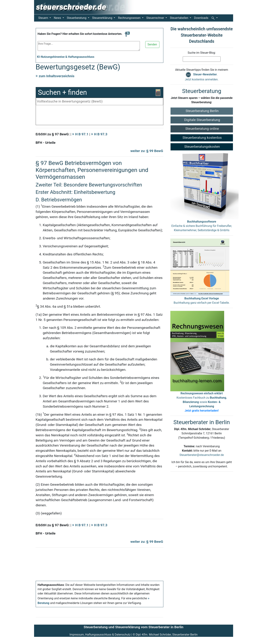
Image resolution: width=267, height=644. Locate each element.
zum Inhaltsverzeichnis (57, 76)
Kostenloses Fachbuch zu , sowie (202, 402)
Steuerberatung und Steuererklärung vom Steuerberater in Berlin (133, 627)
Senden (152, 44)
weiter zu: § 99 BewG (147, 151)
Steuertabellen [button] (179, 18)
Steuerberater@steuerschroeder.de (202, 455)
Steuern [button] (44, 18)
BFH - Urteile (46, 143)
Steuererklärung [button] (103, 18)
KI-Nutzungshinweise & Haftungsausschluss (66, 57)
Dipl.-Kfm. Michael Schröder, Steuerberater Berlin (167, 635)
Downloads (201, 18)
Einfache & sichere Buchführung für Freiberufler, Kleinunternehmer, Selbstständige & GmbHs (202, 226)
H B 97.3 (101, 134)
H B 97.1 (82, 134)
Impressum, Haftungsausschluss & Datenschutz (100, 635)
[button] (214, 18)
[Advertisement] (100, 116)
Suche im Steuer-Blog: (202, 53)
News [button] (58, 18)
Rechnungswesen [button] (130, 18)
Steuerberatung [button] (77, 18)
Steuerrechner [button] (156, 18)
